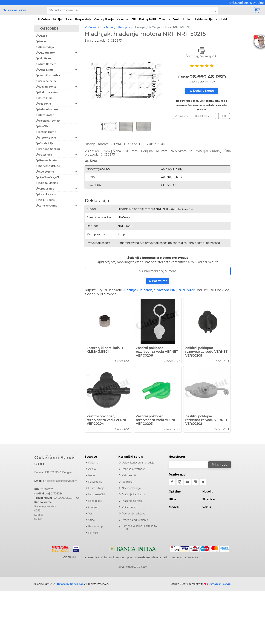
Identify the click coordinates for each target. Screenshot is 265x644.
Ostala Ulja (45, 143)
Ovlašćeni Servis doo (55, 460)
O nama (165, 19)
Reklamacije (129, 507)
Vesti (177, 19)
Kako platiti (148, 19)
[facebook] (172, 482)
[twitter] (203, 482)
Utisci (187, 19)
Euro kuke (44, 98)
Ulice (172, 499)
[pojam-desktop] (129, 10)
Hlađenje (107, 27)
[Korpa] (258, 10)
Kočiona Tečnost (48, 121)
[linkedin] (195, 482)
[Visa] (74, 548)
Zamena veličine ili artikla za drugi (139, 527)
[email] (191, 465)
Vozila (207, 507)
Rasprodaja (83, 19)
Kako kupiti (129, 475)
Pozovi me (158, 281)
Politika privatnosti (134, 469)
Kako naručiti (126, 19)
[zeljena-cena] (182, 116)
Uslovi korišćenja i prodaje (138, 463)
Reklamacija (204, 19)
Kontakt (221, 19)
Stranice (208, 499)
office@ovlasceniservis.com (60, 481)
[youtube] (188, 482)
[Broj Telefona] (158, 271)
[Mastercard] (61, 548)
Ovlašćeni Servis (14, 10)
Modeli (174, 507)
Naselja (208, 492)
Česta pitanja (104, 19)
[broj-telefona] (204, 116)
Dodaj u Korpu (202, 91)
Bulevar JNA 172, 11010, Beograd (54, 472)
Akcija (57, 19)
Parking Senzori (48, 149)
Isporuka (127, 482)
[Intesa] (133, 548)
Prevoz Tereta (46, 160)
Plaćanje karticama (134, 494)
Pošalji (224, 116)
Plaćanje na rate (132, 501)
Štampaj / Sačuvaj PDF (202, 52)
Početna (44, 19)
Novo (68, 19)
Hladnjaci (123, 27)
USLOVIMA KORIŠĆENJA (186, 557)
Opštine (175, 492)
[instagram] (180, 482)
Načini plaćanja (131, 488)
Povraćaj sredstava (134, 514)
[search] (214, 10)
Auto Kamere (46, 64)
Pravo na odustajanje (135, 520)
